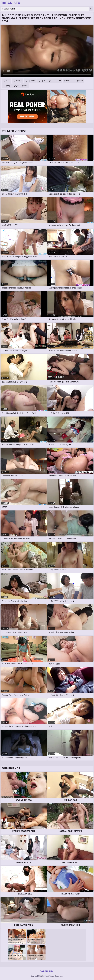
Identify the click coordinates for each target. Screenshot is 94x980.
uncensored (56, 81)
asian (8, 81)
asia (26, 86)
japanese (31, 81)
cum (81, 81)
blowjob (19, 81)
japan (43, 81)
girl (17, 86)
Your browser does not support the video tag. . (47, 51)
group (8, 86)
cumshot (70, 81)
